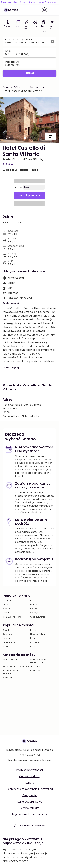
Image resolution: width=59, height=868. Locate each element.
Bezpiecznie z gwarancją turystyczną (30, 789)
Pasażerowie (12, 62)
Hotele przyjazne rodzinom (11, 672)
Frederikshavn (9, 642)
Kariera (29, 783)
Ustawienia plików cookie (30, 826)
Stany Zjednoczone (12, 617)
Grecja (6, 613)
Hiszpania (7, 601)
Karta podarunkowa (30, 802)
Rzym (33, 638)
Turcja (5, 605)
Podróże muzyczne (12, 678)
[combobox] (27, 43)
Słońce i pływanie (11, 660)
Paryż (33, 630)
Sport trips (35, 667)
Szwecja (34, 613)
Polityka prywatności (29, 770)
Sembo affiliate (29, 808)
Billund (6, 630)
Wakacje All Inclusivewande (16, 667)
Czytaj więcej (11, 303)
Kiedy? (9, 51)
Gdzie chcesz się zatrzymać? (21, 40)
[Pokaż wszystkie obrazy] (51, 137)
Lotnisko (18, 187)
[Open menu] (53, 10)
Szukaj (30, 73)
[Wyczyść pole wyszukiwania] (53, 41)
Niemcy (34, 609)
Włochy (19, 87)
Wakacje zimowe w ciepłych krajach (39, 661)
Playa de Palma (37, 634)
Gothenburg (36, 642)
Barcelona (7, 634)
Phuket (6, 647)
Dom (6, 87)
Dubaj (33, 647)
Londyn (6, 638)
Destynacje (29, 795)
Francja (34, 605)
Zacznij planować (29, 196)
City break (35, 671)
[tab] (8, 26)
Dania (33, 601)
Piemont (35, 87)
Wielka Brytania (38, 617)
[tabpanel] (29, 57)
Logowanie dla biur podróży (29, 814)
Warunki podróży (30, 777)
